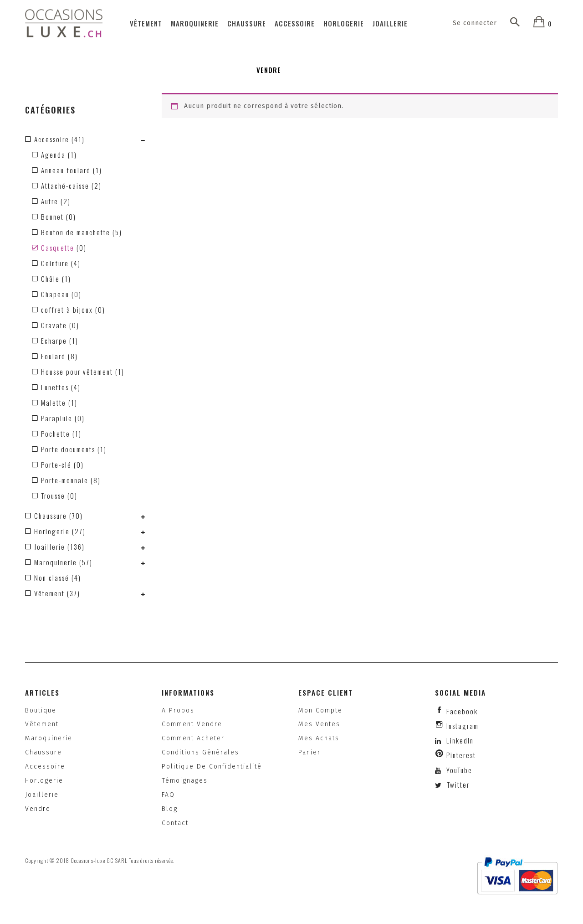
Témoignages (185, 781)
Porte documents (68, 449)
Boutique (41, 710)
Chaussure (247, 23)
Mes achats (319, 738)
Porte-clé (56, 465)
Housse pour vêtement (77, 372)
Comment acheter (193, 738)
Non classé (52, 578)
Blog (170, 809)
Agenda (53, 155)
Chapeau (55, 294)
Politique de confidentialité (212, 767)
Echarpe (54, 341)
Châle (50, 279)
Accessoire (295, 23)
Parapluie (57, 418)
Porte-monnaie (65, 480)
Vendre (269, 70)
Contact (175, 823)
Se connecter (475, 23)
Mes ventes (319, 724)
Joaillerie (390, 23)
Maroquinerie (195, 23)
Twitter (457, 785)
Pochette (56, 434)
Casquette (58, 248)
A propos (178, 710)
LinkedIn (460, 740)
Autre (50, 201)
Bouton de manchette (76, 232)
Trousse (53, 496)
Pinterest (461, 755)
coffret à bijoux (67, 310)
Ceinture (55, 263)
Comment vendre (192, 724)
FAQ (168, 795)
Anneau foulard (66, 170)
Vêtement (146, 23)
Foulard (53, 356)
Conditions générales (200, 752)
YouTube (458, 770)
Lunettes (55, 387)
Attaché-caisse (65, 186)
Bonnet (52, 217)
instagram (463, 726)
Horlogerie (344, 23)
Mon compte (320, 710)
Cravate (54, 325)
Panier (309, 752)
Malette (54, 403)
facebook (462, 711)
